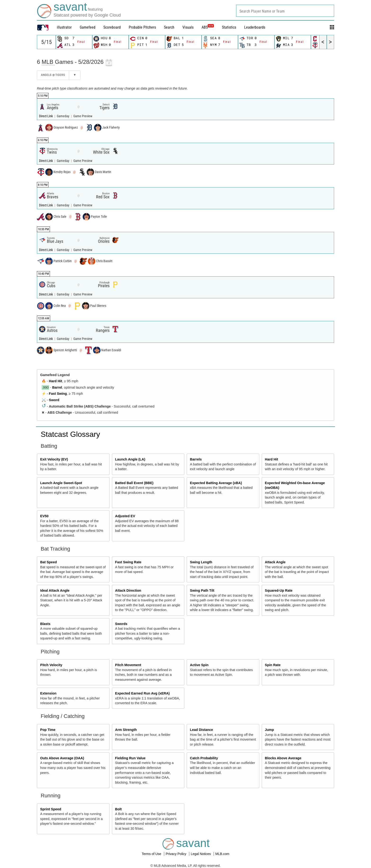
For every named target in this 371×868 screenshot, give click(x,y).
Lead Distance (202, 730)
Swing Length (201, 562)
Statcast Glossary (70, 434)
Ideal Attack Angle (55, 590)
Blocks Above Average (283, 758)
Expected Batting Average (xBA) (216, 483)
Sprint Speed (51, 809)
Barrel (57, 387)
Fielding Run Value (130, 758)
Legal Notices (201, 854)
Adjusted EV (125, 516)
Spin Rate (273, 665)
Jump (269, 730)
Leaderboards (255, 27)
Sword (54, 400)
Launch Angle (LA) (130, 459)
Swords (121, 624)
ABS (208, 27)
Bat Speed (49, 562)
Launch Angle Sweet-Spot (61, 483)
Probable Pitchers (142, 27)
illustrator (64, 27)
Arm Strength (126, 730)
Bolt (118, 809)
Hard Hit (56, 381)
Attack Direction (128, 590)
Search (169, 27)
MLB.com (222, 854)
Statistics (229, 27)
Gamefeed (88, 27)
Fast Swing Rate (128, 562)
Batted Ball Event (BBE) (134, 483)
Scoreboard (112, 27)
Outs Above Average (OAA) (62, 758)
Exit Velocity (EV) (54, 459)
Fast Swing (58, 394)
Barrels (196, 459)
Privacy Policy (176, 854)
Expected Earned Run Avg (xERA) (142, 693)
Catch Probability (204, 758)
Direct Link (46, 116)
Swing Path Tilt (202, 590)
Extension (48, 693)
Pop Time (48, 730)
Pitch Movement (128, 665)
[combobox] (285, 11)
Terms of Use (152, 854)
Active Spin (199, 665)
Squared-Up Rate (279, 590)
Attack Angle (275, 562)
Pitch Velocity (51, 665)
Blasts (45, 624)
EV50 (44, 516)
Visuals (188, 27)
